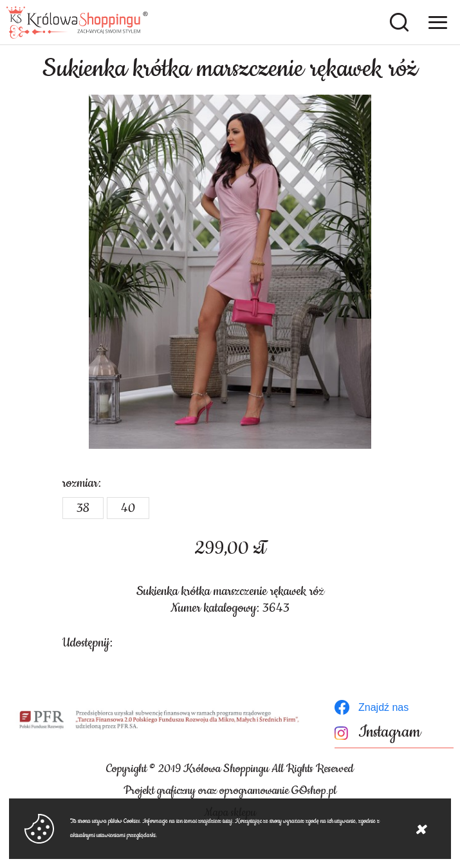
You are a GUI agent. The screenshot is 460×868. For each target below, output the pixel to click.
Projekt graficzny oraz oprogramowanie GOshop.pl (230, 791)
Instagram (390, 732)
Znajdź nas (383, 707)
